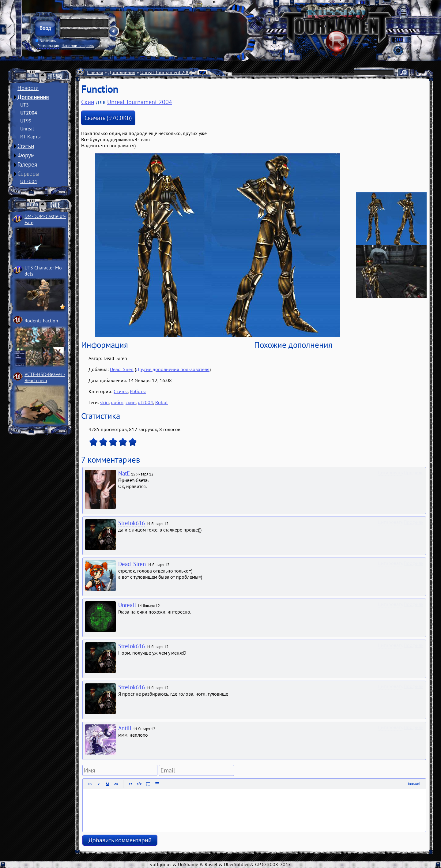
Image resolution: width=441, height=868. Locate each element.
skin (104, 402)
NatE (124, 473)
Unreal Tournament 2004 (166, 72)
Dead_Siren (122, 369)
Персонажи (210, 72)
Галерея (27, 164)
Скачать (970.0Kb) (108, 118)
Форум (26, 155)
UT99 (26, 121)
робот (117, 402)
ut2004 (145, 402)
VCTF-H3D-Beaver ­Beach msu (45, 377)
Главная (95, 72)
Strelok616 (132, 523)
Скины (234, 72)
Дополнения (33, 97)
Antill (125, 728)
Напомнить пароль (78, 46)
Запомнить (46, 41)
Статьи (26, 146)
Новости (28, 88)
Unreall (127, 605)
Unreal (27, 129)
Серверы (28, 174)
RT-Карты (30, 137)
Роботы (138, 391)
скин (131, 402)
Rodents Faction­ (41, 321)
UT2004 (29, 113)
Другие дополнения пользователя (173, 369)
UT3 (24, 105)
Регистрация (48, 46)
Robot (162, 402)
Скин (88, 102)
